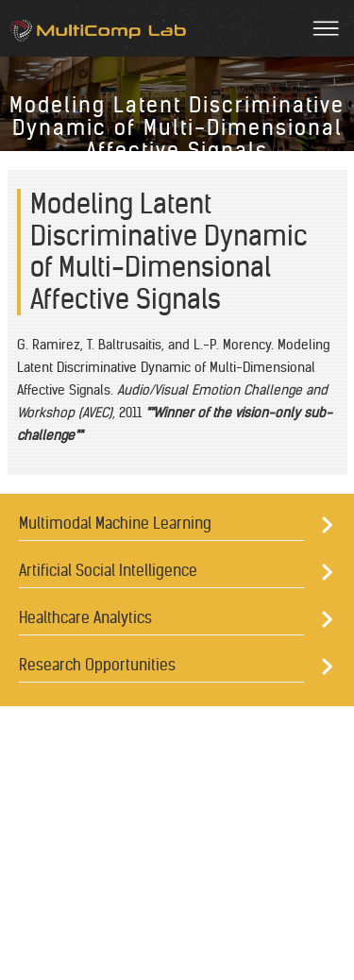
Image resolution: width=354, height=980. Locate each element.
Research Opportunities (97, 665)
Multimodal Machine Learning (115, 523)
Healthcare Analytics (85, 617)
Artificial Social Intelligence (108, 570)
